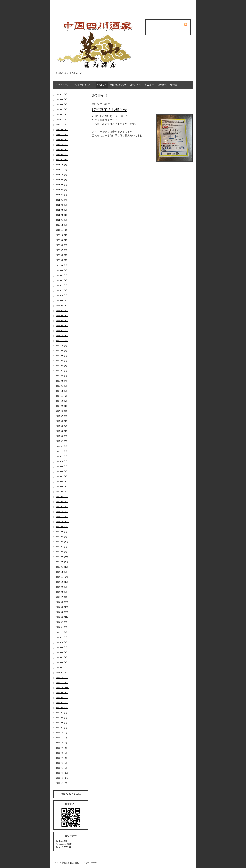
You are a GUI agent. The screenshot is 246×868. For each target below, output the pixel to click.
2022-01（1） (62, 160)
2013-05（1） (62, 662)
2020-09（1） (62, 240)
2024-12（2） (62, 119)
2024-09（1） (62, 129)
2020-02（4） (62, 275)
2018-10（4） (62, 346)
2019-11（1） (62, 290)
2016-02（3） (62, 501)
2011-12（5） (62, 733)
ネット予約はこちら (83, 85)
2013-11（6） (62, 637)
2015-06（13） (62, 542)
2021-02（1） (62, 215)
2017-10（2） (62, 401)
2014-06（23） (62, 602)
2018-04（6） (62, 376)
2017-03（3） (62, 436)
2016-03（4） (62, 496)
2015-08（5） (62, 532)
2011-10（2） (62, 743)
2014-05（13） (62, 607)
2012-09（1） (62, 692)
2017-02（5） (62, 441)
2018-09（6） (62, 351)
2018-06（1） (62, 366)
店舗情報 (162, 85)
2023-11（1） (62, 134)
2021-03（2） (62, 210)
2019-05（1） (62, 320)
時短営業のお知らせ (109, 110)
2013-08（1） (62, 652)
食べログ (175, 85)
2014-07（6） (62, 597)
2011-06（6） (62, 763)
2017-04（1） (62, 431)
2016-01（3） (62, 506)
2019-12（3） (62, 285)
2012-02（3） (62, 723)
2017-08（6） (62, 411)
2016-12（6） (62, 451)
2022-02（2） (62, 154)
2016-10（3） (62, 461)
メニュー (149, 85)
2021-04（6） (62, 205)
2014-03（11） (62, 617)
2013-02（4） (62, 667)
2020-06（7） (62, 255)
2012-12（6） (62, 677)
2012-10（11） (62, 687)
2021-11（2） (62, 170)
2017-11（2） (62, 396)
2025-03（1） (62, 104)
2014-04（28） (62, 612)
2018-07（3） (62, 361)
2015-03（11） (62, 557)
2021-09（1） (62, 180)
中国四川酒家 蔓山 (70, 863)
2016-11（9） (62, 456)
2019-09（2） (62, 300)
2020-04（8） (62, 265)
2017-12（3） (62, 391)
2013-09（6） (62, 647)
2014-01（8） (62, 627)
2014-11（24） (62, 577)
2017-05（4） (62, 426)
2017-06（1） (62, 421)
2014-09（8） (62, 587)
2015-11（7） (62, 516)
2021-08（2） (62, 185)
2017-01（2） (62, 446)
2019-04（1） (62, 325)
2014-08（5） (62, 592)
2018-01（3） (62, 386)
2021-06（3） (62, 195)
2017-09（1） (62, 406)
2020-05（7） (62, 260)
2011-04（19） (62, 773)
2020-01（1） (62, 280)
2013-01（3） (62, 672)
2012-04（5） (62, 718)
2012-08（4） (62, 697)
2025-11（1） (62, 94)
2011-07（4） (62, 758)
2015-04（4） (62, 552)
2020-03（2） (62, 270)
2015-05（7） (62, 547)
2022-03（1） (62, 149)
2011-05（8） (62, 768)
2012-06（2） (62, 708)
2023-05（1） (62, 139)
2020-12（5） (62, 225)
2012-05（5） (62, 713)
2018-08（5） (62, 356)
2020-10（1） (62, 235)
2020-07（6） (62, 250)
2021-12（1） (62, 165)
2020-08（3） (62, 245)
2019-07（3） (62, 310)
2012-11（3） (62, 682)
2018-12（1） (62, 335)
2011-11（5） (62, 738)
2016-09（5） (62, 466)
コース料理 (135, 85)
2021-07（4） (62, 190)
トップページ (62, 85)
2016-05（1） (62, 486)
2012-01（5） (62, 728)
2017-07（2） (62, 416)
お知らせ (102, 85)
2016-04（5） (62, 491)
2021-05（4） (62, 200)
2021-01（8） (62, 220)
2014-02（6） (62, 622)
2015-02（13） (62, 562)
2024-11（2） (62, 124)
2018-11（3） (62, 341)
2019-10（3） (62, 295)
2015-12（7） (62, 511)
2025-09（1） (62, 99)
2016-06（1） (62, 481)
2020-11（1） (62, 230)
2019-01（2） (62, 330)
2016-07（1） (62, 476)
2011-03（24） (62, 778)
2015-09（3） (62, 527)
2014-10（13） (62, 582)
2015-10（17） (62, 521)
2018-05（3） (62, 371)
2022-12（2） (62, 144)
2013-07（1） (62, 657)
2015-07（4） (62, 537)
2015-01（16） (62, 567)
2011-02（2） (62, 783)
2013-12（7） (62, 632)
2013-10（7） (62, 642)
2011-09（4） (62, 748)
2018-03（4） (62, 381)
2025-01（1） (62, 114)
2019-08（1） (62, 305)
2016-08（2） (62, 471)
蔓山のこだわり (118, 85)
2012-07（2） (62, 702)
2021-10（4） (62, 175)
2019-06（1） (62, 315)
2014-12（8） (62, 572)
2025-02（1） (62, 109)
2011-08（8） (62, 753)
